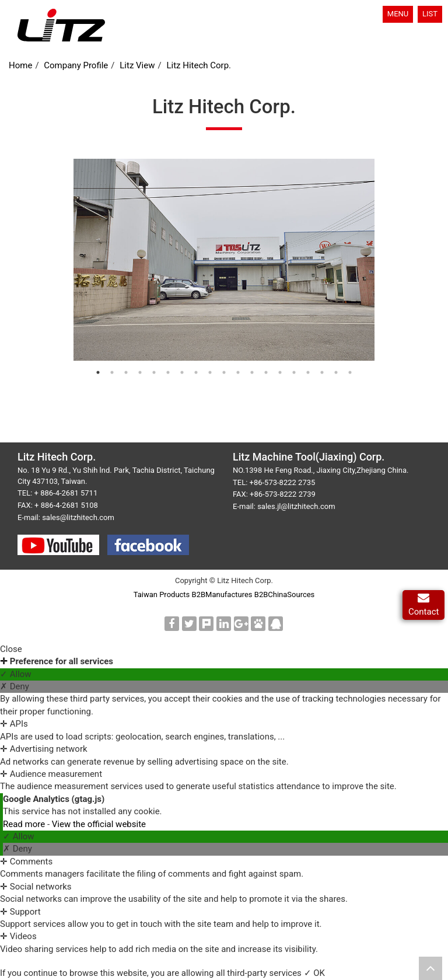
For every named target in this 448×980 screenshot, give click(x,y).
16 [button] (314, 375)
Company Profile (76, 65)
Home (20, 65)
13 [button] (272, 375)
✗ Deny (15, 686)
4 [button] (146, 375)
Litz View (137, 65)
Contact (423, 605)
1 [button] (104, 375)
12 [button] (258, 375)
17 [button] (328, 375)
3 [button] (132, 375)
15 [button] (300, 375)
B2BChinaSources (285, 594)
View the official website (99, 824)
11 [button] (244, 375)
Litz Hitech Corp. (199, 65)
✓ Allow (16, 674)
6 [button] (174, 375)
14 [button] (286, 375)
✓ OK (314, 973)
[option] (224, 260)
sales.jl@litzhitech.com (296, 506)
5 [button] (160, 375)
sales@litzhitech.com (78, 517)
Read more (25, 824)
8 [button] (202, 375)
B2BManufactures (222, 594)
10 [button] (230, 375)
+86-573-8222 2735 (283, 482)
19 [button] (356, 375)
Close (11, 649)
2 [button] (118, 375)
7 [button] (188, 375)
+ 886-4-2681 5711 (66, 493)
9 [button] (216, 375)
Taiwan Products (162, 594)
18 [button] (342, 375)
